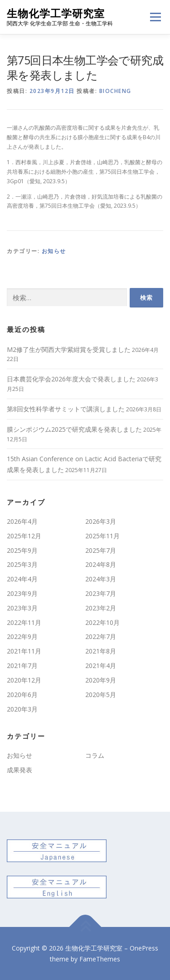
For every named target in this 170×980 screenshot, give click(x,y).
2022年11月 (24, 622)
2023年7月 (101, 593)
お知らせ (54, 251)
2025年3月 (22, 564)
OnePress (144, 948)
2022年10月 (102, 622)
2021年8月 (101, 651)
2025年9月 (22, 550)
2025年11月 (102, 536)
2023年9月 (22, 593)
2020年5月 (101, 695)
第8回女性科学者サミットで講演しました (66, 409)
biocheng (115, 91)
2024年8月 (101, 564)
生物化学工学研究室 (56, 13)
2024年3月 (101, 579)
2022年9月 (22, 636)
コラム (95, 755)
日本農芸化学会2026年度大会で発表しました (71, 379)
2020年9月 (101, 680)
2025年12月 (24, 536)
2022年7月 (101, 636)
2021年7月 (22, 666)
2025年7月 (101, 550)
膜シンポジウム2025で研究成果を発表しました (74, 429)
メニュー (155, 17)
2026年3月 (101, 521)
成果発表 (19, 770)
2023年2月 (101, 608)
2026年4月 (22, 521)
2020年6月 (22, 695)
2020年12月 (24, 680)
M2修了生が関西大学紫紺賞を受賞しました (69, 349)
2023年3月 (22, 608)
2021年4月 (101, 666)
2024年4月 (22, 579)
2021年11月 (24, 651)
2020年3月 (22, 709)
